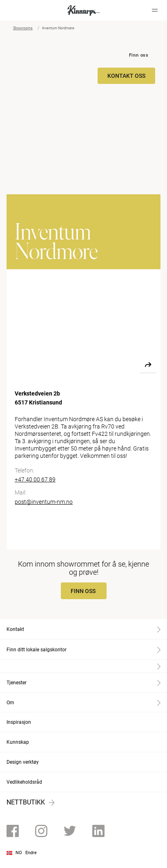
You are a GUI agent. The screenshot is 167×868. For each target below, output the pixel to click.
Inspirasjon (19, 722)
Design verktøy (23, 762)
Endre (31, 853)
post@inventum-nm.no (44, 502)
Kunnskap (18, 742)
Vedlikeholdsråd (24, 782)
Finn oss (139, 55)
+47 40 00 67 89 (35, 479)
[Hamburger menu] (155, 10)
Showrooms (23, 28)
